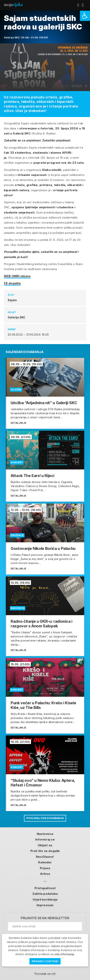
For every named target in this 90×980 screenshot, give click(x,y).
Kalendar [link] (45, 862)
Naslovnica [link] (45, 834)
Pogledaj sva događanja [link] (45, 818)
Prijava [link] (45, 868)
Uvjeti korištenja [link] (45, 899)
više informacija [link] (64, 954)
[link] (85, 16)
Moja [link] (13, 5)
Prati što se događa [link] (45, 851)
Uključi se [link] (45, 845)
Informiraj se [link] (45, 839)
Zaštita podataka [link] (45, 894)
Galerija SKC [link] (17, 317)
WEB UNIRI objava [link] (17, 276)
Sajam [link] (12, 300)
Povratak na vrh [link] (45, 974)
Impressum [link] (45, 905)
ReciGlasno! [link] (45, 857)
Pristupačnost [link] (45, 888)
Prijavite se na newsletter (45, 918)
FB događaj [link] (12, 283)
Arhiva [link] (45, 874)
